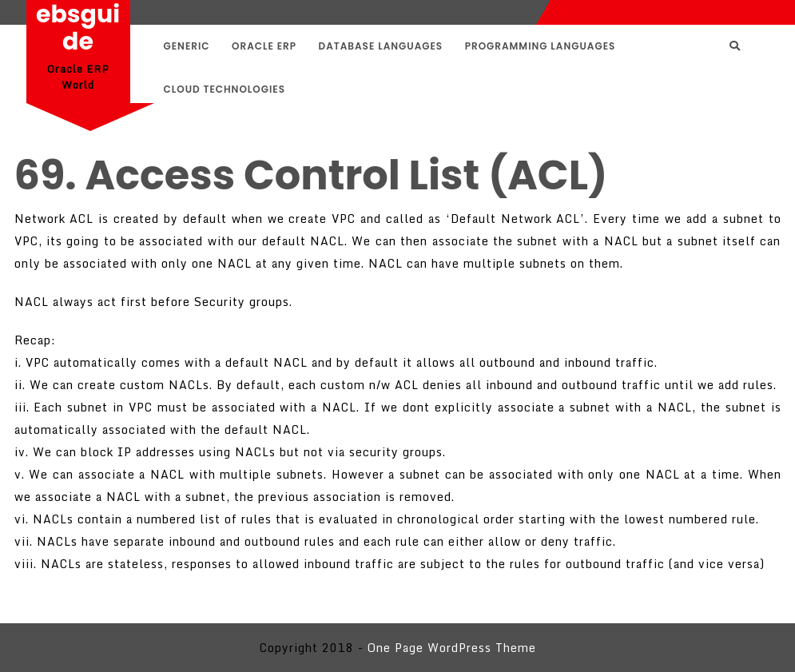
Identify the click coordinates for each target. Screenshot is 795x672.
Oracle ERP (264, 46)
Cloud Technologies (225, 89)
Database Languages (381, 46)
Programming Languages (541, 46)
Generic (187, 46)
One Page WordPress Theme (452, 648)
